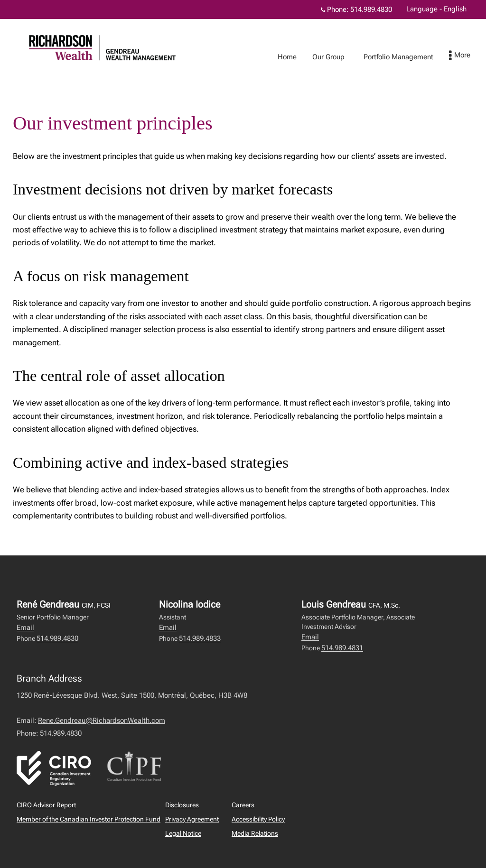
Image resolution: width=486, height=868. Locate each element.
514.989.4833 (200, 638)
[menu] (469, 56)
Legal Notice (183, 833)
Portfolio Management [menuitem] (408, 57)
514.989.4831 (342, 648)
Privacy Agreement (192, 819)
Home (297, 57)
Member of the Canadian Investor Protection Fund (89, 819)
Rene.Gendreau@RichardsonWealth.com (102, 720)
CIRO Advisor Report (46, 805)
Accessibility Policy (258, 819)
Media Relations (255, 833)
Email (25, 628)
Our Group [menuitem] (338, 57)
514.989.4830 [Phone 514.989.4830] (371, 9)
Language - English (436, 9)
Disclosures (182, 805)
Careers (243, 805)
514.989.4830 (57, 638)
